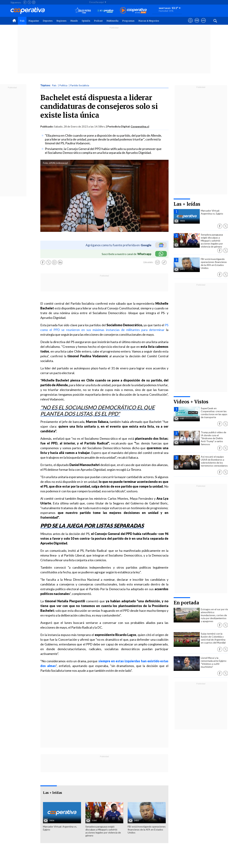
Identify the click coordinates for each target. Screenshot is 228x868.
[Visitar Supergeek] (203, 24)
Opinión (86, 21)
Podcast (98, 21)
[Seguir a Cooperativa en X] (29, 2)
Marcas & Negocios (149, 21)
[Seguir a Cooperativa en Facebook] (25, 2)
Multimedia (112, 21)
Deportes (48, 21)
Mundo (74, 21)
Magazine (34, 21)
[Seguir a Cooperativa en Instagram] (34, 2)
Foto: (46, 163)
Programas (128, 21)
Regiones (61, 21)
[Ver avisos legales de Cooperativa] (190, 24)
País (22, 21)
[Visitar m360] (197, 24)
